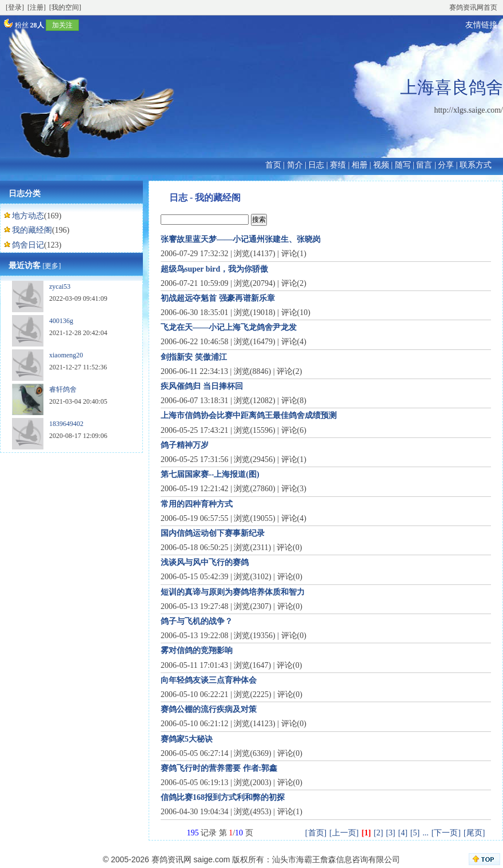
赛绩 (338, 165)
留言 (424, 165)
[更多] (52, 266)
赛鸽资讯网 (171, 859)
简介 (295, 165)
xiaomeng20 (66, 355)
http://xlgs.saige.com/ (468, 110)
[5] (415, 833)
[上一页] (344, 833)
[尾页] (474, 833)
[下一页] (446, 833)
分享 (446, 165)
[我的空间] (65, 7)
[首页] (316, 833)
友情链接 (481, 25)
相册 (360, 165)
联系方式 (476, 165)
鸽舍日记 (28, 245)
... (426, 833)
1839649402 (66, 424)
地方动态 (28, 216)
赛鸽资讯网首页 (473, 7)
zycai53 (60, 286)
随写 (403, 165)
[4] (403, 833)
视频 (381, 165)
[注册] (37, 7)
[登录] (15, 7)
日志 (316, 165)
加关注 (62, 25)
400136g (61, 321)
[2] (378, 833)
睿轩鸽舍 (63, 389)
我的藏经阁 (32, 230)
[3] (390, 833)
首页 (273, 165)
